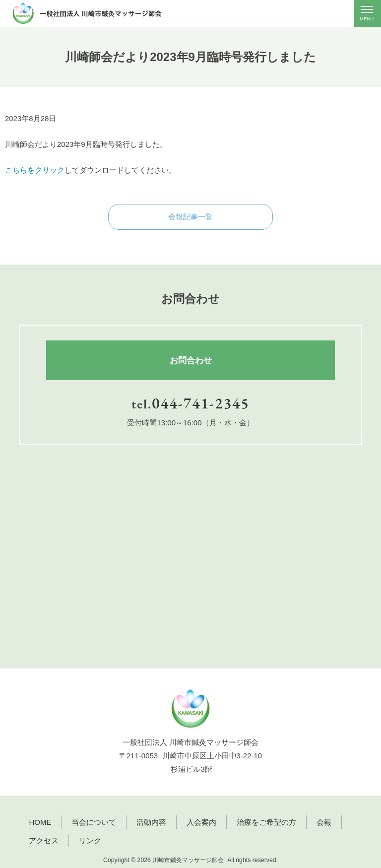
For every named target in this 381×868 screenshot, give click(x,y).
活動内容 (151, 822)
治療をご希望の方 (266, 822)
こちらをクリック (35, 170)
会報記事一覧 (190, 217)
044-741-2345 (201, 403)
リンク (90, 840)
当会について (94, 822)
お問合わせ (191, 360)
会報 (324, 822)
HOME (40, 822)
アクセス (44, 840)
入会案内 (201, 822)
